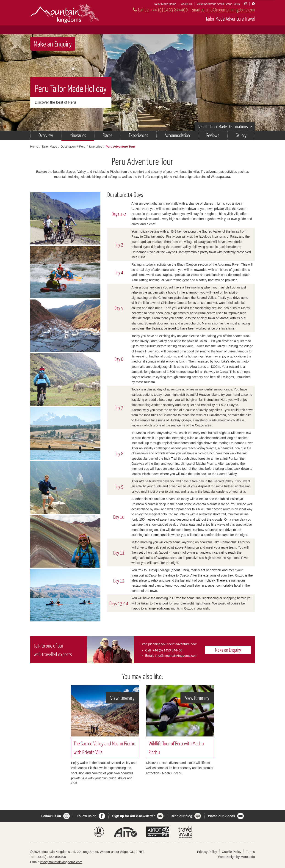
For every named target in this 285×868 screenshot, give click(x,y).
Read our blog (181, 816)
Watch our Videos (221, 816)
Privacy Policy (207, 852)
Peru (82, 147)
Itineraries (78, 135)
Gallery (241, 135)
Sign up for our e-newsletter (133, 816)
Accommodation (177, 135)
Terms (250, 852)
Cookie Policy (232, 852)
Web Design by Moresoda (237, 857)
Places (107, 135)
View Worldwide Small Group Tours (218, 4)
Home (34, 147)
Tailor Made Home (165, 4)
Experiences (138, 135)
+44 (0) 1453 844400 (169, 10)
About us (187, 4)
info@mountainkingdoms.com (231, 10)
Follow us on (51, 816)
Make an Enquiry (53, 44)
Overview (46, 135)
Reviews (213, 135)
